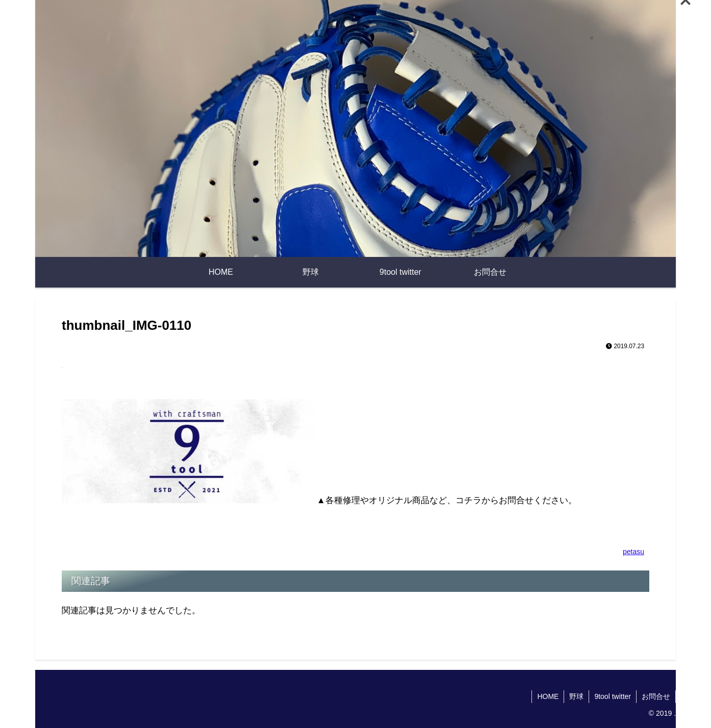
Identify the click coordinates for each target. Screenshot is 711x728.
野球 (576, 696)
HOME (548, 696)
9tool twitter (613, 696)
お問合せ (656, 696)
